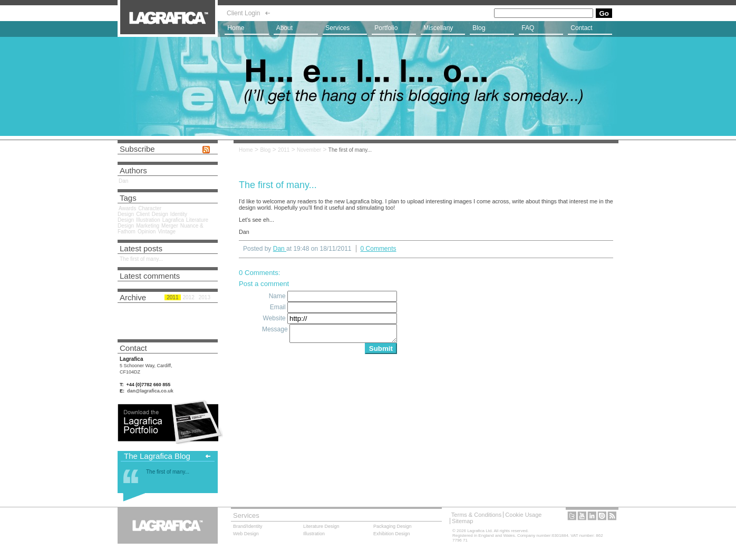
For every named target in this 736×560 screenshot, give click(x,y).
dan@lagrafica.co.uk (150, 391)
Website (275, 318)
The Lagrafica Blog (157, 456)
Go (604, 13)
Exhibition (392, 534)
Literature (321, 526)
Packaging (393, 526)
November (309, 150)
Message (276, 329)
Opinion (147, 232)
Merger (170, 226)
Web (246, 534)
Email (279, 307)
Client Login (243, 13)
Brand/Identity (248, 526)
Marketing (148, 226)
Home (246, 150)
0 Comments (379, 249)
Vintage (167, 232)
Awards (127, 208)
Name (278, 296)
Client (143, 214)
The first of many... (350, 150)
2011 (284, 150)
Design (160, 214)
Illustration (148, 220)
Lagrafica (173, 220)
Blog (265, 150)
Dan (123, 181)
